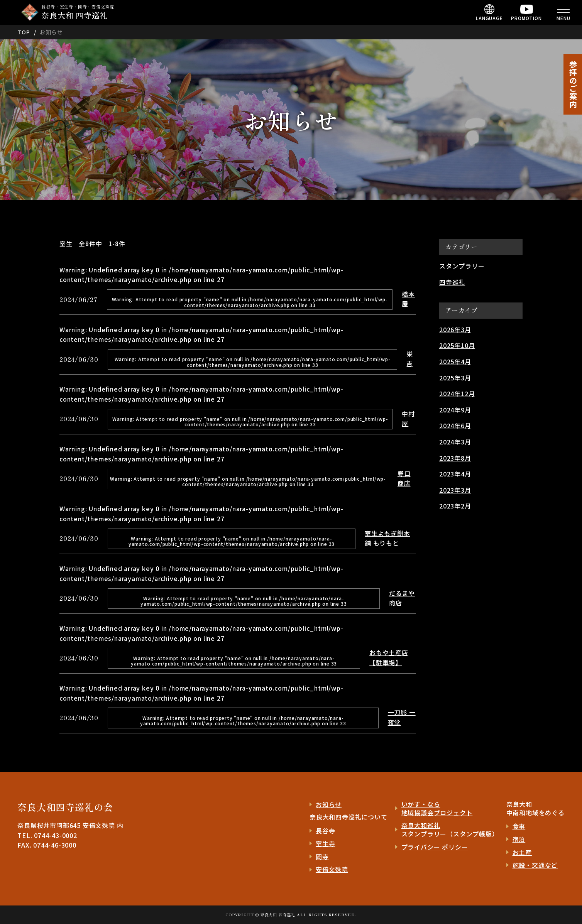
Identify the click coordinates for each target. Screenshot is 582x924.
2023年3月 (455, 490)
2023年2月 (455, 506)
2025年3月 (455, 378)
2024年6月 (455, 426)
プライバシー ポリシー (435, 847)
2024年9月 (455, 410)
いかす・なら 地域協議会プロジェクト (437, 808)
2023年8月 (455, 458)
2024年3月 (455, 442)
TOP (24, 32)
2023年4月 (455, 474)
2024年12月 (457, 394)
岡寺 (322, 856)
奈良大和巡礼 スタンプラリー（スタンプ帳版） (450, 830)
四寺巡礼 (452, 282)
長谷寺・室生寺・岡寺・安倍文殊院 (79, 12)
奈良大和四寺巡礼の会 (65, 807)
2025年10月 (457, 345)
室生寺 (325, 843)
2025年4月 (455, 361)
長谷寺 (325, 831)
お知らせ (329, 804)
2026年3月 (455, 329)
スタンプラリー (462, 266)
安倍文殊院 (332, 869)
